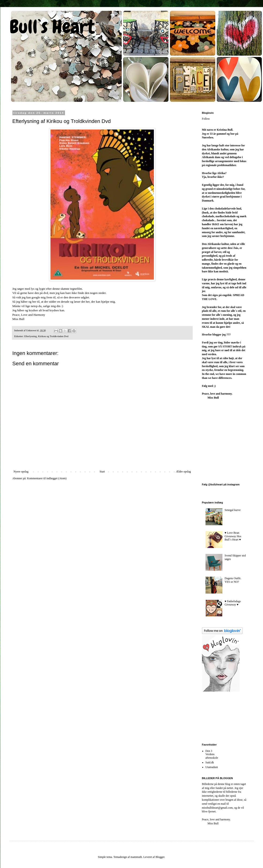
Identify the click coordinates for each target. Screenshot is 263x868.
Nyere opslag (21, 472)
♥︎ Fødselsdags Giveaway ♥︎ (233, 603)
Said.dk (210, 762)
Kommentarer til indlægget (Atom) (47, 478)
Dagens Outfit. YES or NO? (233, 580)
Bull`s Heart (52, 27)
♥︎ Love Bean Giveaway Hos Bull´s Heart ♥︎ (233, 536)
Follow (206, 119)
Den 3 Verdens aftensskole (212, 754)
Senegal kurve (233, 510)
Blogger (160, 857)
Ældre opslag (183, 472)
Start (102, 472)
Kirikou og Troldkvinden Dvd (53, 336)
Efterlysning (30, 336)
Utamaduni (212, 767)
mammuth (136, 857)
